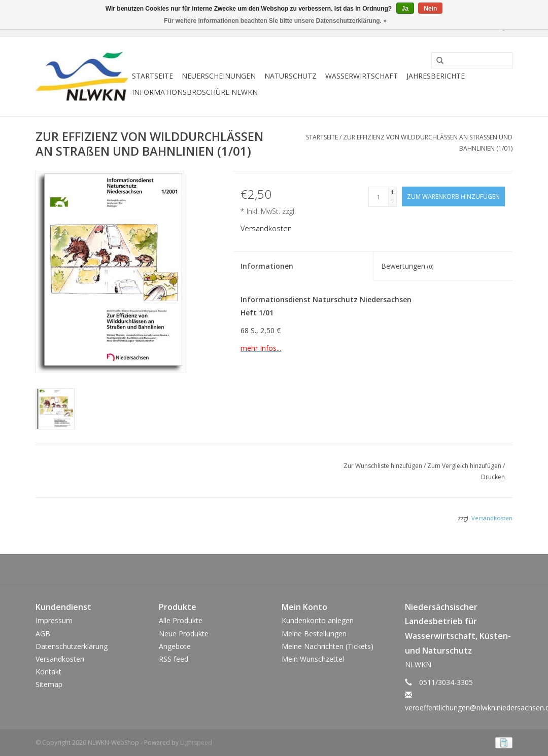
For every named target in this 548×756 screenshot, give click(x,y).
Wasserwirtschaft (362, 76)
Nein (430, 9)
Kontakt (48, 672)
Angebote (175, 646)
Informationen (267, 266)
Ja (405, 9)
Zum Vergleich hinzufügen (465, 466)
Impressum (54, 620)
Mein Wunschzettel (313, 659)
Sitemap (49, 684)
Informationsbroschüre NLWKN (195, 92)
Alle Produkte (181, 620)
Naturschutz (290, 76)
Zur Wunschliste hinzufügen (384, 466)
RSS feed (174, 659)
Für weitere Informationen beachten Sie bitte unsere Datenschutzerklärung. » (275, 21)
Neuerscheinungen (219, 76)
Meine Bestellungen (314, 634)
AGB (43, 634)
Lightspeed (196, 743)
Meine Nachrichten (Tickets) (328, 646)
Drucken (493, 477)
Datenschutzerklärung (72, 646)
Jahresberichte (436, 76)
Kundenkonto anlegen (318, 620)
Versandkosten (266, 228)
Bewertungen (407, 266)
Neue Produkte (184, 634)
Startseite (152, 76)
